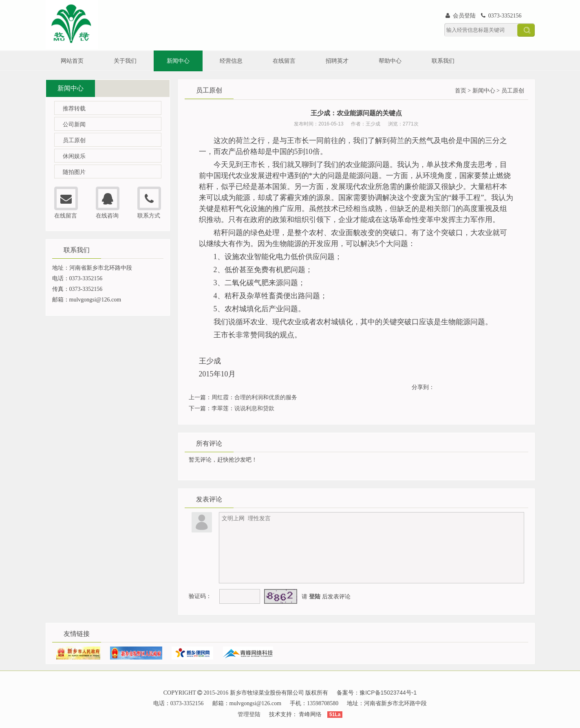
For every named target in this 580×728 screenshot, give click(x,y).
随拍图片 (74, 172)
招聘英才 (337, 61)
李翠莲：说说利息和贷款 (243, 408)
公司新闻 (74, 124)
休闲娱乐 (74, 156)
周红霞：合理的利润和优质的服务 (254, 397)
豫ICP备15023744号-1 (388, 693)
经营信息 (231, 61)
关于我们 (125, 61)
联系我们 (443, 61)
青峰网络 (310, 714)
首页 (461, 90)
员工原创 (74, 140)
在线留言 (284, 61)
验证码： (200, 596)
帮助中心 (390, 61)
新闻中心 (178, 61)
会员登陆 (461, 15)
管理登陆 (249, 714)
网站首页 (72, 61)
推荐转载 (74, 108)
